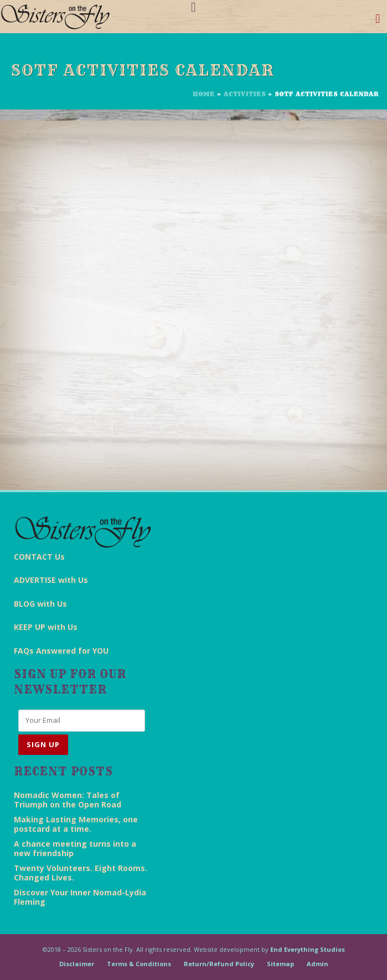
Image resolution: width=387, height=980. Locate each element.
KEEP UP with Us (46, 627)
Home (204, 94)
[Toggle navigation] (378, 21)
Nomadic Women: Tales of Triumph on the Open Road (68, 800)
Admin (318, 964)
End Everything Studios (308, 949)
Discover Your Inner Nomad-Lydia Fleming (80, 897)
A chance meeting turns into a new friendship (75, 848)
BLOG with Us (40, 604)
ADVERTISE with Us (51, 580)
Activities (245, 94)
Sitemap (280, 964)
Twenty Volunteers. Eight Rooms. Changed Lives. (81, 873)
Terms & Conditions (139, 964)
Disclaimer (77, 964)
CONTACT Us (39, 557)
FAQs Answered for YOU (61, 651)
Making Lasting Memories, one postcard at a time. (76, 824)
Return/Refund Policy (219, 964)
